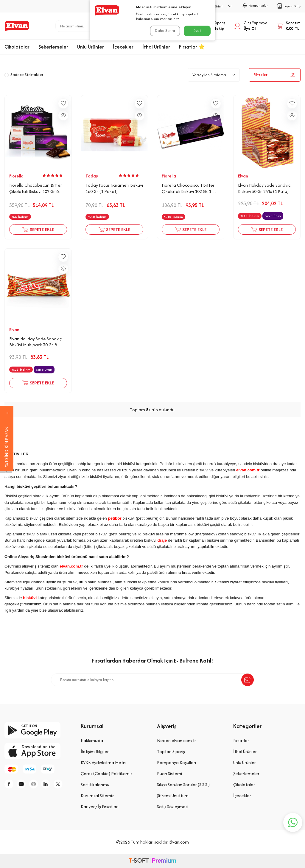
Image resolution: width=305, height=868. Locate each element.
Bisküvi (185, 68)
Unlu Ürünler (91, 47)
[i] (37, 785)
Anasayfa (123, 68)
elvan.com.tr (248, 470)
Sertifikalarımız (95, 784)
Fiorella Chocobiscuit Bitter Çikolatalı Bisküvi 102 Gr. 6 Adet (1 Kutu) (36, 188)
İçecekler (123, 47)
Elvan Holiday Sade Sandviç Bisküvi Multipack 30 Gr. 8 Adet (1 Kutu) (35, 342)
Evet (197, 31)
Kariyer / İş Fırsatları (100, 807)
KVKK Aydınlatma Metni (104, 762)
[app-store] (38, 751)
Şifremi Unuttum (173, 795)
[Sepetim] (288, 26)
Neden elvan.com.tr (176, 740)
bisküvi (30, 598)
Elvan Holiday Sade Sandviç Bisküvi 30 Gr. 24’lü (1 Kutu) (264, 188)
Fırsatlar (241, 740)
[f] (10, 785)
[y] (24, 785)
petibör (115, 518)
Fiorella (16, 176)
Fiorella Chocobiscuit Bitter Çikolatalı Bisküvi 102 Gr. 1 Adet (188, 188)
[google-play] (38, 730)
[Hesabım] (251, 26)
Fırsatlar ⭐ (192, 47)
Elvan (243, 176)
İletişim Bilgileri (95, 751)
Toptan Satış (289, 6)
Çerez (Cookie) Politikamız (106, 773)
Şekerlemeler (53, 47)
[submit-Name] (248, 680)
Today (92, 176)
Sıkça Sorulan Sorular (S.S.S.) (183, 784)
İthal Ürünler (156, 47)
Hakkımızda (92, 740)
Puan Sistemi (169, 773)
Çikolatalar (17, 47)
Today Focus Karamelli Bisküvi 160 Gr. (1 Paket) (114, 188)
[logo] (17, 26)
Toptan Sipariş (171, 751)
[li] (51, 785)
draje (162, 540)
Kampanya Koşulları (176, 762)
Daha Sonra (164, 31)
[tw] (64, 785)
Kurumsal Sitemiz (97, 795)
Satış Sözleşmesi (173, 807)
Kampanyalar (255, 5)
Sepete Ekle (38, 230)
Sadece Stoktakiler (24, 75)
